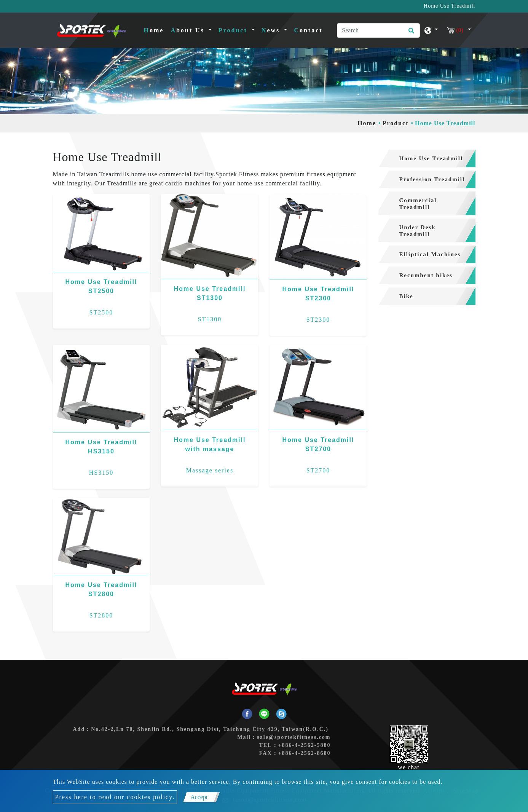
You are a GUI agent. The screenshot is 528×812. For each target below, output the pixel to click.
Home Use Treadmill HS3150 (101, 447)
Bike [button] (406, 296)
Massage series (210, 470)
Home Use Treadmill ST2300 (318, 294)
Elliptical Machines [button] (430, 254)
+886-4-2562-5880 (305, 745)
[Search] (378, 30)
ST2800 (101, 615)
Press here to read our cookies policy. (115, 797)
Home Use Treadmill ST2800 (101, 589)
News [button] (272, 30)
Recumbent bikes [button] (426, 275)
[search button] (410, 33)
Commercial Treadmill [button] (418, 204)
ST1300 (210, 319)
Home (156, 30)
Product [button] (234, 30)
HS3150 (101, 473)
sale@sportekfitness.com (294, 737)
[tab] (427, 159)
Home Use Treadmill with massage (210, 444)
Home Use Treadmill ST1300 (210, 293)
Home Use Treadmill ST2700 (318, 444)
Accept (199, 797)
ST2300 (318, 320)
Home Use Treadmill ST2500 (101, 286)
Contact (308, 30)
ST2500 (101, 312)
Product (396, 123)
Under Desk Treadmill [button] (418, 231)
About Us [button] (189, 30)
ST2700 (318, 470)
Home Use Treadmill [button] (431, 158)
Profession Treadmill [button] (432, 179)
